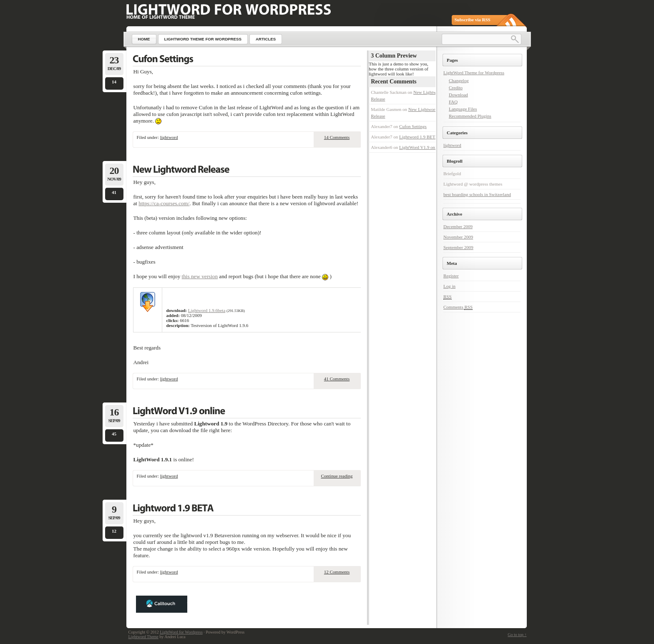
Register (451, 276)
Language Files (463, 109)
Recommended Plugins (470, 116)
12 (114, 531)
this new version (200, 276)
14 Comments (337, 137)
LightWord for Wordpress (181, 632)
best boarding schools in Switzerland (477, 194)
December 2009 (458, 226)
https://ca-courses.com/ (164, 203)
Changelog (459, 80)
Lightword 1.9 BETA (419, 137)
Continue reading (337, 476)
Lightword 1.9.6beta (207, 310)
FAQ (453, 102)
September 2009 (458, 247)
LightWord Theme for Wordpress (474, 73)
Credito (456, 88)
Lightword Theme (143, 637)
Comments (458, 307)
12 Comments (337, 572)
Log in (449, 286)
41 (114, 192)
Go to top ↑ (517, 635)
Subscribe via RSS (473, 20)
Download (458, 95)
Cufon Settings (413, 126)
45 (114, 434)
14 (114, 82)
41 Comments (337, 379)
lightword (169, 137)
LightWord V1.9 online (421, 147)
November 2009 (458, 237)
